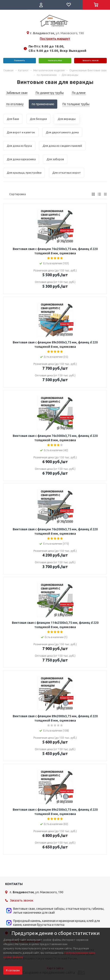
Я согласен (13, 970)
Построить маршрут (55, 39)
